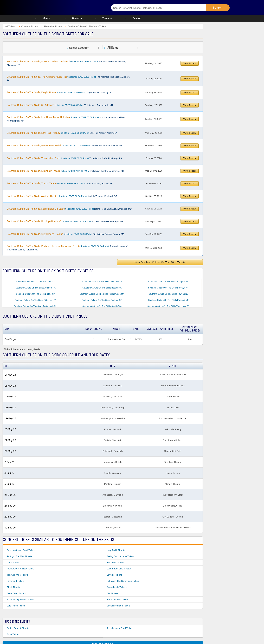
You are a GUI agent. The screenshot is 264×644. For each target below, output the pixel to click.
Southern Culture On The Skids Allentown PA (102, 282)
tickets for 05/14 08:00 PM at (66, 63)
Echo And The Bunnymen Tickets (123, 581)
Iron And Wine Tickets (17, 575)
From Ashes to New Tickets (20, 569)
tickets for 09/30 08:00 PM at (67, 248)
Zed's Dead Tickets (16, 593)
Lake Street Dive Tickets (119, 569)
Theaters (107, 18)
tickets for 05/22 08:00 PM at (64, 158)
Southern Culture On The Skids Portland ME (168, 300)
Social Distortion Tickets (118, 606)
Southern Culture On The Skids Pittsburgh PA (35, 300)
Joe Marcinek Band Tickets (120, 628)
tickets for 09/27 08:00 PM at (65, 221)
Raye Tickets (13, 634)
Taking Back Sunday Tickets (120, 556)
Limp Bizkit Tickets (116, 550)
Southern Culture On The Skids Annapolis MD (168, 282)
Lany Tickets (13, 562)
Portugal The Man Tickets (19, 556)
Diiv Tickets (112, 593)
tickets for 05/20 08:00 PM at (62, 133)
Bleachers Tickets (115, 562)
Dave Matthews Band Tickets (21, 550)
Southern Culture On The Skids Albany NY (36, 282)
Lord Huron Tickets (16, 606)
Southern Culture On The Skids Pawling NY (168, 294)
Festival (137, 18)
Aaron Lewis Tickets (117, 587)
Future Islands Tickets (117, 600)
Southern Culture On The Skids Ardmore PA (36, 288)
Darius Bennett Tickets (18, 628)
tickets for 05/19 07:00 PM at (66, 119)
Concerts (77, 18)
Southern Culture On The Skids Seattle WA (102, 306)
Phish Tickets (13, 587)
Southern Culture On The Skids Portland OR (102, 300)
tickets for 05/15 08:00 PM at (68, 79)
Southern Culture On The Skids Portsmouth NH (36, 306)
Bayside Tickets (114, 575)
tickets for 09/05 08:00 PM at (62, 196)
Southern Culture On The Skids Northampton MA (102, 294)
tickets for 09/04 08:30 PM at (60, 183)
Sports (47, 18)
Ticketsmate (69, 7)
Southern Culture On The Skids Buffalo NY (36, 294)
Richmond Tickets (15, 581)
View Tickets (190, 63)
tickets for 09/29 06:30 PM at (65, 234)
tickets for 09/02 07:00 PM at (65, 171)
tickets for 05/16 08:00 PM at (60, 92)
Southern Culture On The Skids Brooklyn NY (168, 288)
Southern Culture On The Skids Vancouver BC (168, 306)
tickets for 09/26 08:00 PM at (69, 209)
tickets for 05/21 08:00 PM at (64, 146)
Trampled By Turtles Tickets (20, 600)
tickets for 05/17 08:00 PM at (60, 105)
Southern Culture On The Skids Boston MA (102, 288)
